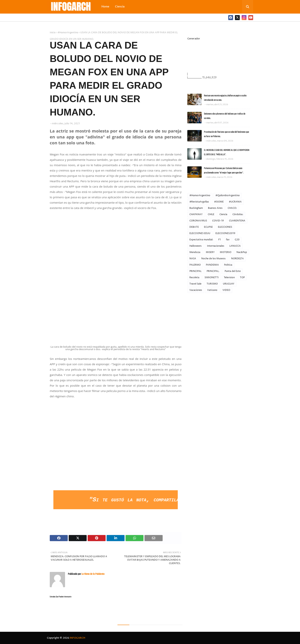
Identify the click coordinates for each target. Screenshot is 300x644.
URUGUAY (229, 284)
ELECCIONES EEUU (200, 233)
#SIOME (219, 202)
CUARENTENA (237, 221)
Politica (228, 265)
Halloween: (196, 246)
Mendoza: (195, 252)
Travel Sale (195, 284)
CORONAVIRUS (198, 221)
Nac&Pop (242, 252)
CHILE (211, 214)
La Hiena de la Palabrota (93, 574)
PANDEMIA (212, 265)
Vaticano (212, 290)
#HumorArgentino (68, 33)
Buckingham (196, 208)
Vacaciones (196, 290)
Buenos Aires (215, 208)
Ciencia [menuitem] (120, 7)
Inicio (53, 33)
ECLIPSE (208, 227)
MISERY (210, 252)
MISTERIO (226, 252)
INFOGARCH (77, 638)
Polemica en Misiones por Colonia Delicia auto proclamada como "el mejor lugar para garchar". (224, 171)
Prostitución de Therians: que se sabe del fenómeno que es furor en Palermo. (226, 134)
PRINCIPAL (195, 271)
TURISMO (212, 284)
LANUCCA (235, 246)
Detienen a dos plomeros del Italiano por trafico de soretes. (225, 116)
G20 (237, 240)
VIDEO (226, 290)
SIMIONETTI (212, 278)
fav (228, 240)
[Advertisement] (116, 461)
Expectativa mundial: (201, 240)
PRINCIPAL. (213, 271)
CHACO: (232, 208)
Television (229, 278)
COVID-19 (218, 221)
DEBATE (194, 227)
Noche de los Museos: (214, 259)
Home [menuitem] (105, 7)
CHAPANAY (196, 214)
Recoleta (194, 278)
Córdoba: (238, 214)
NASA (193, 259)
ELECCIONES (225, 227)
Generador (194, 39)
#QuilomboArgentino (228, 196)
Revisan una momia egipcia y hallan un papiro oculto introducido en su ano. (225, 98)
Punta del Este (233, 271)
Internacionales (216, 246)
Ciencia (223, 214)
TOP (242, 278)
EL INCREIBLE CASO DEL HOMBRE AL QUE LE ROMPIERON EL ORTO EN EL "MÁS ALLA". (227, 152)
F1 (220, 240)
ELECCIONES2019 (225, 233)
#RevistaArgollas (199, 202)
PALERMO (195, 265)
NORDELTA (237, 259)
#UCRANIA (235, 202)
